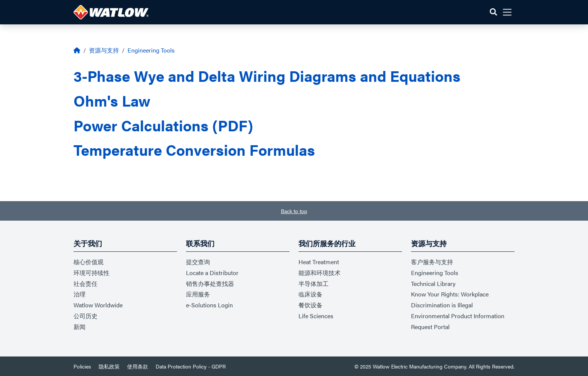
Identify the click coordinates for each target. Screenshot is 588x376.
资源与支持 (104, 50)
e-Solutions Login (209, 305)
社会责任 (85, 284)
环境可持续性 (91, 273)
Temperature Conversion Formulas (194, 150)
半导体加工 (313, 284)
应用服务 (198, 294)
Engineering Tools (151, 50)
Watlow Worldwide (98, 305)
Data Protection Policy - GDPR (191, 366)
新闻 (79, 327)
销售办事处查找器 (210, 284)
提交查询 (198, 262)
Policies (82, 366)
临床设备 (310, 294)
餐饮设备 (310, 305)
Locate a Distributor (212, 273)
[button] (493, 12)
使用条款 (138, 366)
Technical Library (433, 284)
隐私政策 (109, 366)
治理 (79, 294)
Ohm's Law (112, 100)
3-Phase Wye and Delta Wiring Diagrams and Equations (267, 76)
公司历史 (85, 316)
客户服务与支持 (432, 262)
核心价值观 (88, 262)
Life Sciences (316, 316)
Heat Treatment (319, 262)
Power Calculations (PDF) (163, 125)
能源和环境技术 (319, 273)
